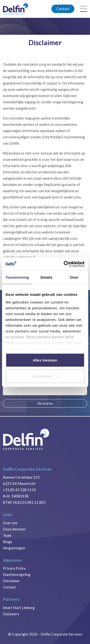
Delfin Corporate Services (61, 634)
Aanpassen (45, 376)
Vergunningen (14, 548)
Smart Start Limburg (19, 608)
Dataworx (11, 614)
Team (7, 535)
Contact (63, 9)
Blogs (8, 542)
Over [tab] (74, 277)
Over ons (10, 523)
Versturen (45, 403)
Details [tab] (46, 277)
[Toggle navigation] (84, 9)
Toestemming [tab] (17, 277)
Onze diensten (14, 529)
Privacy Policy (14, 568)
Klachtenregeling (17, 574)
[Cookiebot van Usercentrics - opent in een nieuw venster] (64, 264)
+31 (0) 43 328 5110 (19, 490)
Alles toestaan (45, 360)
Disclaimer (11, 581)
